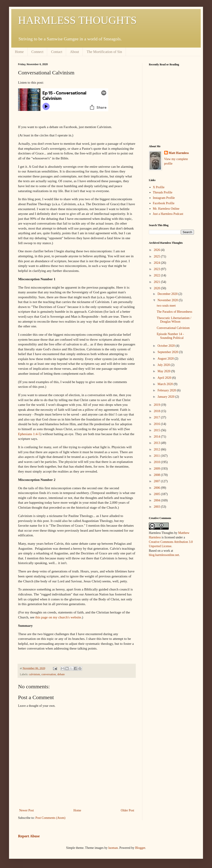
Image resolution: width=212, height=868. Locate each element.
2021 (157, 282)
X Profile (159, 187)
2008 (157, 475)
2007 (157, 481)
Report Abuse (29, 836)
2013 (157, 443)
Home (19, 52)
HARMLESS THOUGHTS (77, 20)
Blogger (140, 848)
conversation (48, 674)
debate (61, 674)
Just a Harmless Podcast (168, 214)
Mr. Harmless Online (166, 209)
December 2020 (168, 294)
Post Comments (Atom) (50, 818)
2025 (157, 256)
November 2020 (168, 300)
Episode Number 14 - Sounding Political (170, 336)
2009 (157, 469)
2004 (157, 500)
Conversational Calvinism (173, 328)
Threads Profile (163, 192)
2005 (157, 494)
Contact (57, 52)
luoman (113, 848)
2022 (157, 275)
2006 (157, 488)
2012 (157, 449)
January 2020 (166, 397)
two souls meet (166, 306)
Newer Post (26, 810)
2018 (157, 411)
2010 (157, 462)
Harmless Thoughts (161, 533)
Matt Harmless (179, 153)
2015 (157, 430)
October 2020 (166, 346)
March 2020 (166, 384)
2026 (157, 250)
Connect (37, 52)
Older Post (128, 810)
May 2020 (164, 371)
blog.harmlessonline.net (164, 555)
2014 (157, 437)
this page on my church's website (58, 617)
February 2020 (167, 390)
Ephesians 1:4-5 (29, 434)
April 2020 (165, 378)
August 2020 (166, 359)
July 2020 (164, 365)
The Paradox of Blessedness (174, 312)
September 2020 (168, 352)
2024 (157, 263)
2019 (157, 405)
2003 (157, 507)
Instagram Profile (164, 198)
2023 (157, 269)
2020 (157, 288)
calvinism (34, 674)
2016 (157, 424)
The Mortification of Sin (104, 52)
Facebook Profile (164, 203)
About (74, 52)
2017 (157, 417)
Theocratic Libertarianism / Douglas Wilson (174, 320)
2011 (157, 456)
